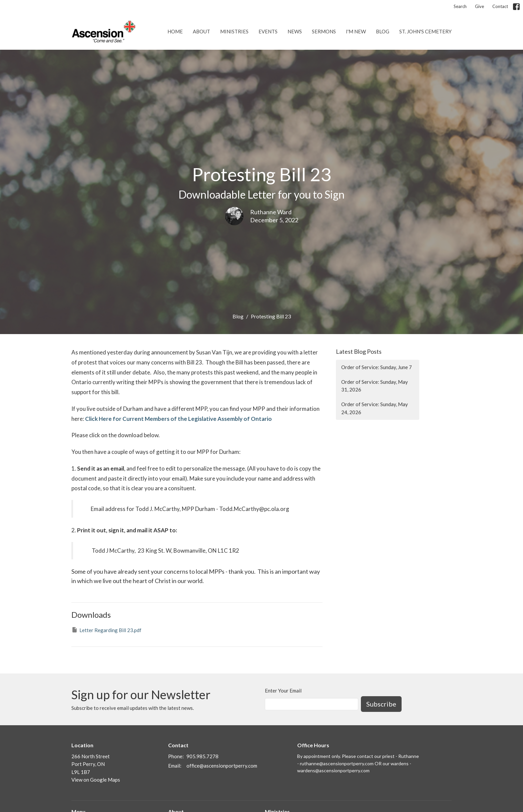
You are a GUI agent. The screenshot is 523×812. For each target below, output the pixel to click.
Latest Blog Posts (359, 351)
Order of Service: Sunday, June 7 (377, 367)
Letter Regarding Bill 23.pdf (106, 630)
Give (479, 6)
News (295, 31)
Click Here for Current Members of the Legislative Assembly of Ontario (178, 419)
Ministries (234, 31)
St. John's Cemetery (425, 31)
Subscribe (381, 704)
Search (460, 6)
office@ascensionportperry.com (222, 766)
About (201, 31)
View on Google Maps (96, 780)
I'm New (356, 31)
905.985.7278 (202, 756)
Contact (500, 6)
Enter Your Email (283, 691)
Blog (383, 31)
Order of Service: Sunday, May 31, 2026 (375, 386)
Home (175, 31)
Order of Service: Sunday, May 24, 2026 (375, 408)
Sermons (324, 31)
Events (268, 31)
